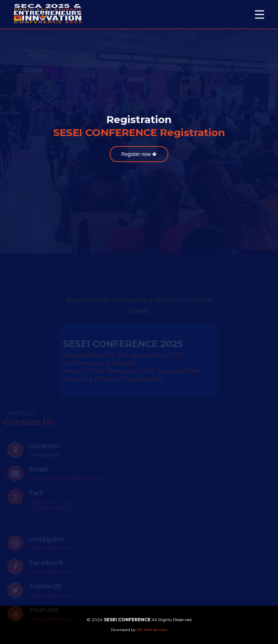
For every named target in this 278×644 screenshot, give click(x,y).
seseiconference (50, 551)
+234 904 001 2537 (53, 512)
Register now (139, 154)
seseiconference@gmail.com (66, 482)
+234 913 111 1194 (50, 505)
